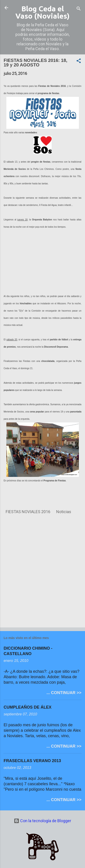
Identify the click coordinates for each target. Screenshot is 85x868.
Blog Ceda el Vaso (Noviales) (42, 12)
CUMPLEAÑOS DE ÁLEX (28, 707)
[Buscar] (79, 9)
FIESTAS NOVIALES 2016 (28, 512)
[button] (79, 61)
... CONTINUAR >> (64, 693)
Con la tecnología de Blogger (42, 821)
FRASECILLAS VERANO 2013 (32, 761)
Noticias (64, 512)
